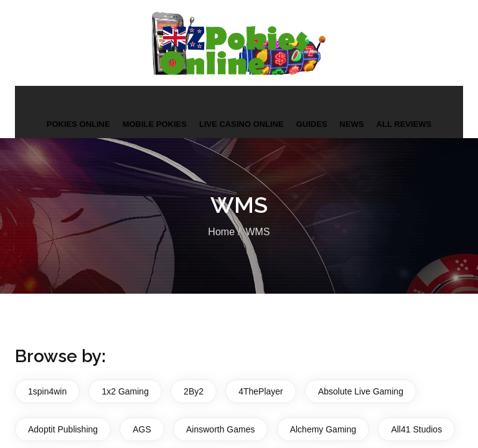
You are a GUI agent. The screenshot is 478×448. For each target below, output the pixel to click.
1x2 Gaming (125, 391)
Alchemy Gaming (323, 428)
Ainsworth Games (220, 428)
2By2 (194, 391)
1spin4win (47, 391)
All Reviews (404, 124)
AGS (142, 428)
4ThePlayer (261, 391)
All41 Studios (416, 428)
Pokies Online (78, 124)
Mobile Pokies (155, 124)
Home (221, 231)
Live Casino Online (241, 124)
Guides (312, 124)
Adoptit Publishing (63, 428)
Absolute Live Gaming (361, 391)
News (352, 124)
